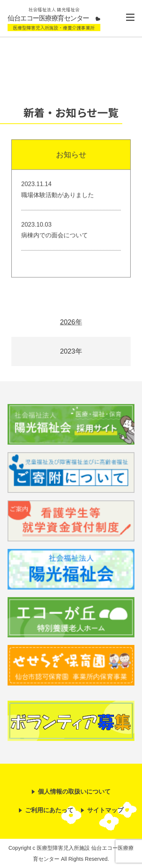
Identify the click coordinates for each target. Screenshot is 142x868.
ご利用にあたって (49, 810)
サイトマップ (105, 810)
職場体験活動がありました (58, 195)
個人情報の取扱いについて (74, 792)
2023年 (71, 351)
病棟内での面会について (55, 236)
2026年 (71, 322)
